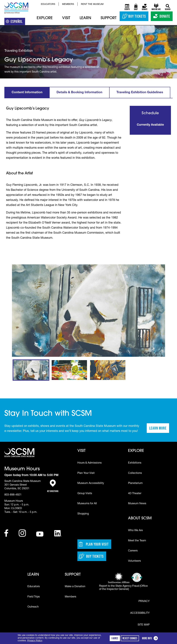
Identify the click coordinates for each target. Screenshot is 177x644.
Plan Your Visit (86, 473)
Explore (45, 18)
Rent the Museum (92, 4)
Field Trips (34, 597)
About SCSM (140, 518)
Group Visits (85, 494)
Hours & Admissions (90, 463)
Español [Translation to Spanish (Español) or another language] (15, 22)
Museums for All (87, 504)
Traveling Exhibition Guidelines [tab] (140, 92)
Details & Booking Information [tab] (79, 92)
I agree (115, 638)
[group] (88, 311)
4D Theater (135, 494)
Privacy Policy (35, 641)
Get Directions (53, 486)
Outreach (33, 607)
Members (68, 4)
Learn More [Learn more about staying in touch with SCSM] (159, 429)
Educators (48, 4)
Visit (66, 18)
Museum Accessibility (91, 483)
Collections (135, 473)
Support (109, 18)
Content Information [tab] (27, 92)
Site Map (144, 625)
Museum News (137, 504)
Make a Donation (75, 587)
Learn (85, 18)
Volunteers (134, 561)
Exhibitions (135, 463)
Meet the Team (137, 541)
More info (151, 639)
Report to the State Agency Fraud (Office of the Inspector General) (123, 588)
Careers (133, 551)
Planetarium (135, 483)
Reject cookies (130, 638)
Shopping (83, 514)
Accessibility (140, 613)
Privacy (144, 602)
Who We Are (135, 531)
